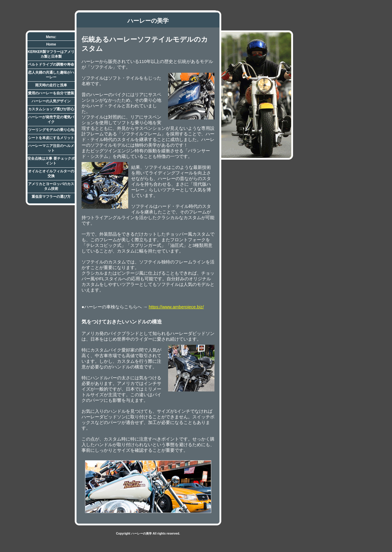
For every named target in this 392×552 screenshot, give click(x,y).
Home (51, 44)
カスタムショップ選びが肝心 (51, 109)
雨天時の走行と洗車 (51, 85)
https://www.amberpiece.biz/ (176, 307)
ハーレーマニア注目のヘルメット (51, 148)
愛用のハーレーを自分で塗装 (51, 93)
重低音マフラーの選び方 (51, 197)
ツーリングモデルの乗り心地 (51, 130)
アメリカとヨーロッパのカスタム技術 (51, 186)
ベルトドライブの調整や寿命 (51, 64)
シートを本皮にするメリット (51, 138)
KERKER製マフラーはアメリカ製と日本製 (51, 54)
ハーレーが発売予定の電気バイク (51, 119)
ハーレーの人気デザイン (51, 101)
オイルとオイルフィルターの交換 (51, 174)
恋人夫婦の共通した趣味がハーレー (51, 75)
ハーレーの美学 (148, 21)
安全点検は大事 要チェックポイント (51, 161)
